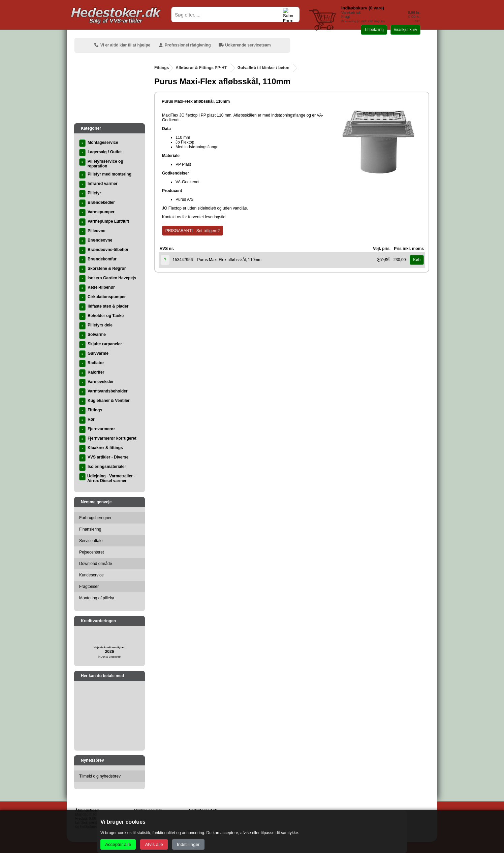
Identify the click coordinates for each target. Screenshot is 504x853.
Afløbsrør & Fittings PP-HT (201, 68)
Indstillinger (188, 844)
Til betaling (374, 30)
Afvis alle (154, 844)
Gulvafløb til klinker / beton (263, 68)
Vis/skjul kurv (405, 30)
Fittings (162, 68)
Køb (417, 260)
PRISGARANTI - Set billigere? (193, 231)
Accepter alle (118, 844)
